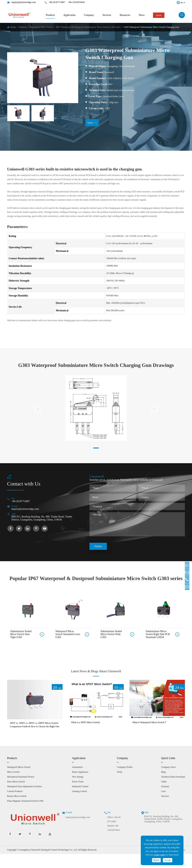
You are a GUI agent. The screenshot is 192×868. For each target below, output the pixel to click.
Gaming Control (79, 805)
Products (50, 15)
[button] (96, 448)
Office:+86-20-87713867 (114, 833)
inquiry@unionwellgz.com (24, 2)
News (142, 15)
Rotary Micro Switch (17, 810)
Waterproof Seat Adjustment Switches (24, 800)
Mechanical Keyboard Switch (21, 791)
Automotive (77, 781)
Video (164, 796)
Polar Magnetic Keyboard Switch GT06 (25, 815)
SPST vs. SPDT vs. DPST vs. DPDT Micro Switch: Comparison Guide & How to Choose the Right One (35, 736)
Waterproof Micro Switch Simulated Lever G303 (68, 634)
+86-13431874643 (76, 2)
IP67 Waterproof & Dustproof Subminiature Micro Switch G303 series (88, 27)
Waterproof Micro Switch (42, 27)
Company (89, 15)
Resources (125, 15)
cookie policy (160, 855)
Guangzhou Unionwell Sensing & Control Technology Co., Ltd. (48, 864)
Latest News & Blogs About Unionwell (96, 675)
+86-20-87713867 (57, 2)
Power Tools (78, 796)
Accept (167, 860)
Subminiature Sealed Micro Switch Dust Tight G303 (21, 634)
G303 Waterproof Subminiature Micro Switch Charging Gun (151, 27)
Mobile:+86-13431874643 (113, 842)
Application (69, 15)
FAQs (120, 786)
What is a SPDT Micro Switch (88, 731)
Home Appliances (80, 786)
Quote (92, 123)
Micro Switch (13, 786)
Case (163, 805)
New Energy (78, 791)
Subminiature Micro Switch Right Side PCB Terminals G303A (158, 634)
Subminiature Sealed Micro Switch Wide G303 (111, 634)
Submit (98, 546)
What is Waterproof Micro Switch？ (153, 731)
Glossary (165, 800)
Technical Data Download (173, 791)
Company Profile (125, 781)
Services (107, 15)
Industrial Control (80, 800)
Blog (163, 786)
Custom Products (15, 805)
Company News (168, 781)
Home (13, 27)
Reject (156, 860)
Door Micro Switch (16, 796)
